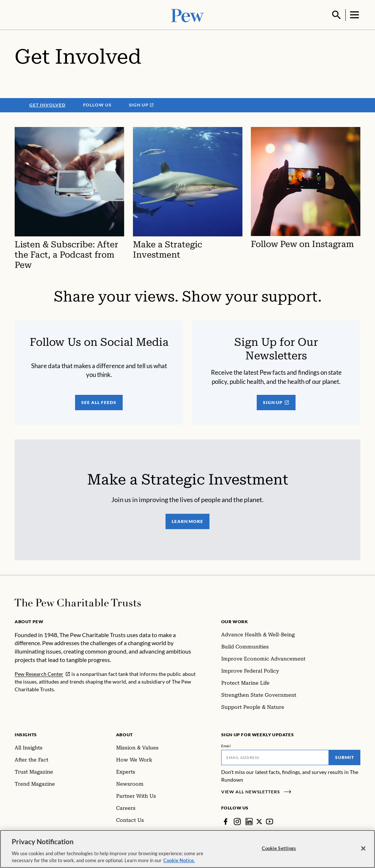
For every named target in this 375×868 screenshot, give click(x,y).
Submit (345, 757)
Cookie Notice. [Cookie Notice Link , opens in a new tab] (179, 863)
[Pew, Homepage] (187, 14)
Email (226, 745)
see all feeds (99, 402)
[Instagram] (237, 821)
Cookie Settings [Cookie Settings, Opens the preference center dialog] (279, 850)
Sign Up (276, 402)
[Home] (78, 602)
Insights (26, 734)
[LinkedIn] (249, 821)
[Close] (363, 851)
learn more (188, 521)
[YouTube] (270, 821)
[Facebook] (226, 821)
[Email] (275, 757)
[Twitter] (260, 821)
